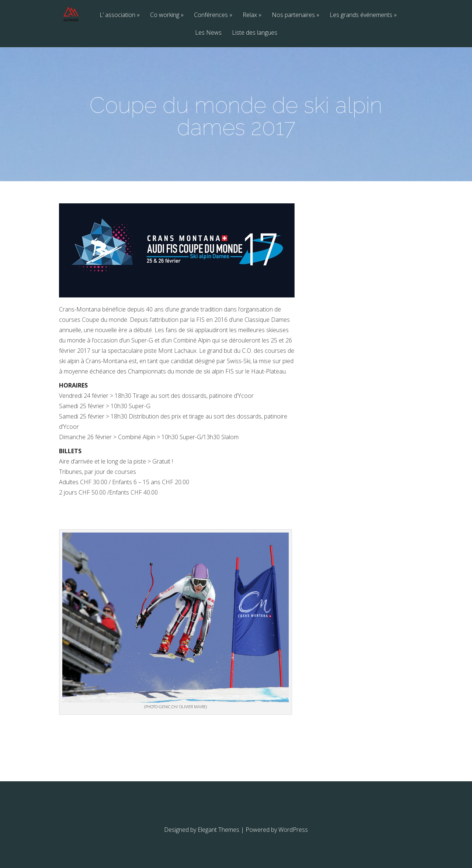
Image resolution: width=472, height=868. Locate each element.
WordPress (293, 830)
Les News (208, 33)
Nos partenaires (293, 15)
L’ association (117, 15)
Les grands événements (361, 15)
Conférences (211, 15)
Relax (250, 15)
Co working (165, 15)
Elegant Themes (218, 830)
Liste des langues (255, 33)
